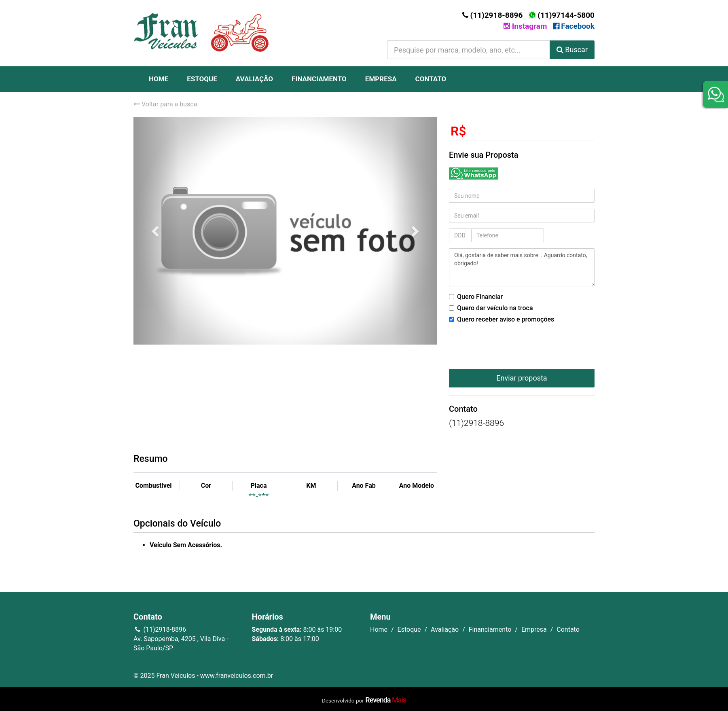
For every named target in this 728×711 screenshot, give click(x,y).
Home (159, 79)
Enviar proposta (522, 378)
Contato (431, 79)
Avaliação (254, 79)
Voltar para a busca (165, 104)
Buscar (572, 50)
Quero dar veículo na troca (491, 308)
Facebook (574, 26)
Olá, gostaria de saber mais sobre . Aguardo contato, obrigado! (522, 267)
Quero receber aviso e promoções (502, 319)
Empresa (381, 79)
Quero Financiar (476, 297)
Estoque (202, 79)
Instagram (525, 26)
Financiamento (319, 79)
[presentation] (510, 344)
